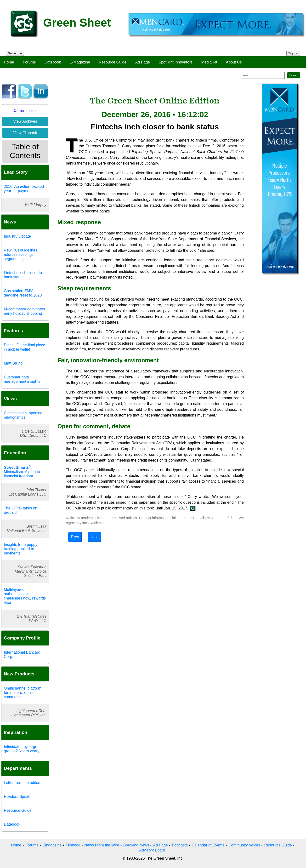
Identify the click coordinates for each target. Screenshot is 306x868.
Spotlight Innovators (176, 62)
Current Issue (25, 111)
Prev (75, 537)
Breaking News (136, 845)
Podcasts (180, 845)
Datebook (53, 62)
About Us (234, 62)
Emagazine (52, 845)
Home (9, 62)
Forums (29, 62)
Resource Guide (113, 62)
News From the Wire (102, 845)
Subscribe (15, 53)
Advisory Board (152, 850)
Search (294, 75)
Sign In (293, 53)
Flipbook (73, 845)
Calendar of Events (208, 845)
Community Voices (244, 845)
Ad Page (143, 62)
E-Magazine (80, 62)
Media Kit (209, 62)
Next (94, 537)
